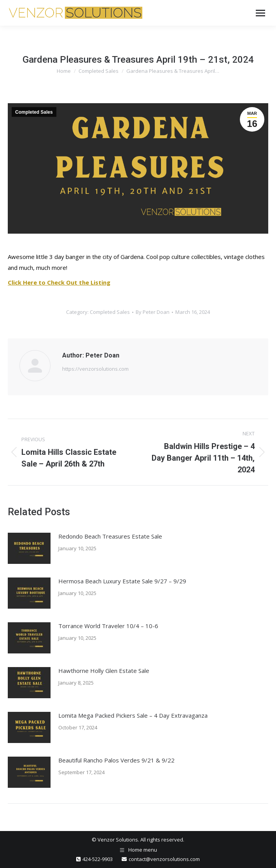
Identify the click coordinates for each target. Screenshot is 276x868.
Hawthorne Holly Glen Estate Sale (104, 671)
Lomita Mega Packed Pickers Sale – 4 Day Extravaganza (133, 715)
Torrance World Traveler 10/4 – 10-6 (108, 626)
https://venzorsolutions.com (95, 369)
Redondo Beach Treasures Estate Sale (110, 536)
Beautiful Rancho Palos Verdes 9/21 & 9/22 (116, 760)
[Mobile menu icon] (260, 13)
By (153, 312)
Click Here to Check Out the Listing (59, 282)
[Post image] (29, 548)
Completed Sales (34, 112)
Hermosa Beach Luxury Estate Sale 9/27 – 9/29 (122, 581)
